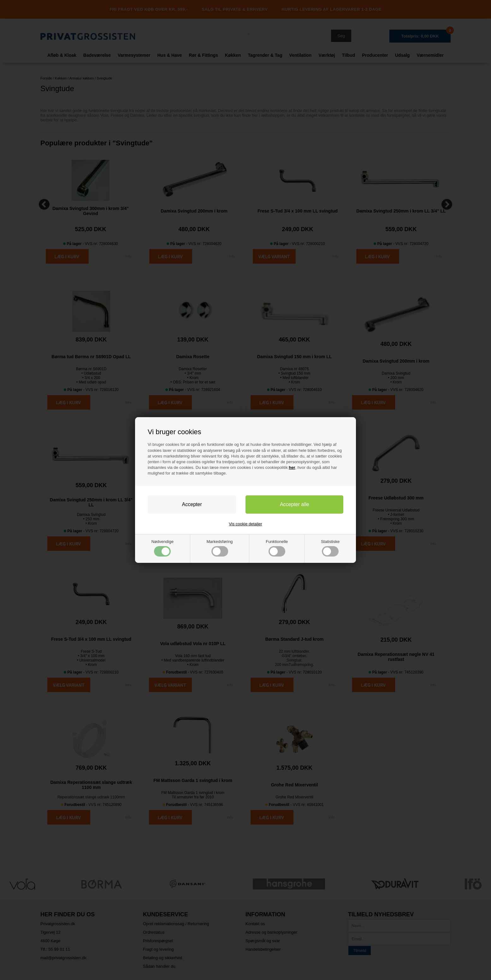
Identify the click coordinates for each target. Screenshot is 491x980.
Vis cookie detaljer (245, 524)
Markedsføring (220, 548)
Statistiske (330, 548)
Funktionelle (277, 548)
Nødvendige (163, 548)
